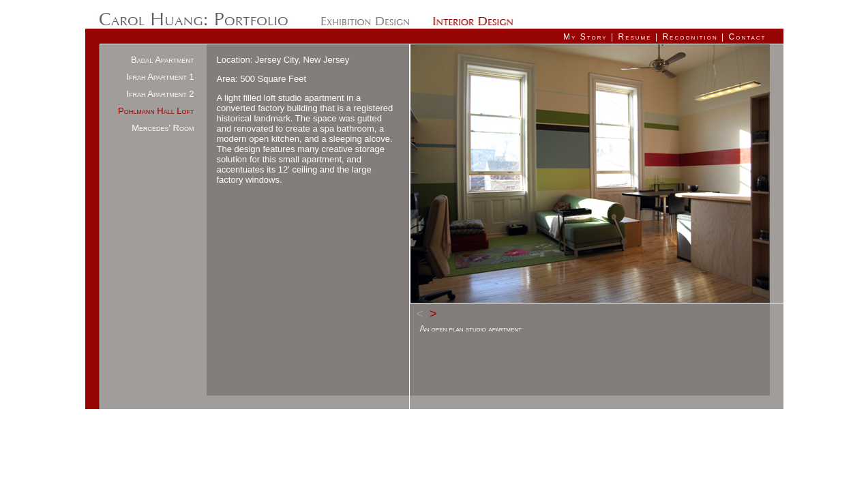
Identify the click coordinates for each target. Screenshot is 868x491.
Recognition (690, 37)
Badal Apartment (162, 60)
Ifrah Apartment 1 (160, 77)
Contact (748, 37)
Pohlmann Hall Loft (156, 111)
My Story (585, 37)
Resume (634, 37)
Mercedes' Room (163, 128)
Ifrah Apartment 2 (160, 94)
